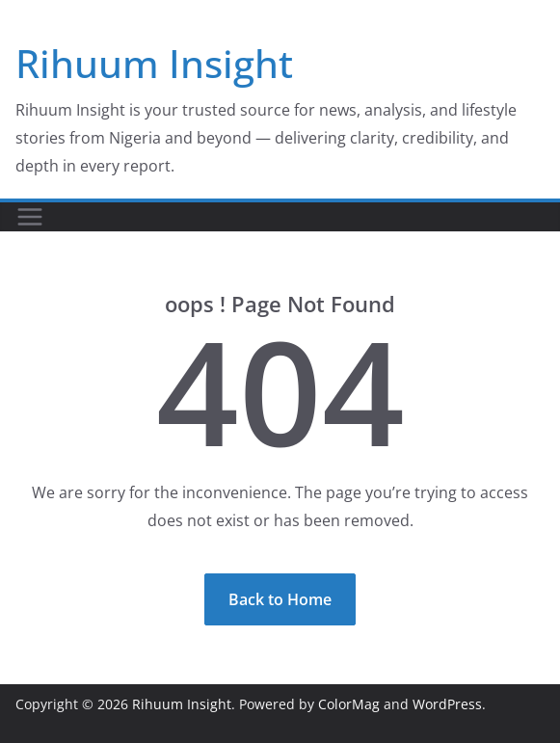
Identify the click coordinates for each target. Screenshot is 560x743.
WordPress (447, 704)
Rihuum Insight (154, 63)
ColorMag (349, 704)
